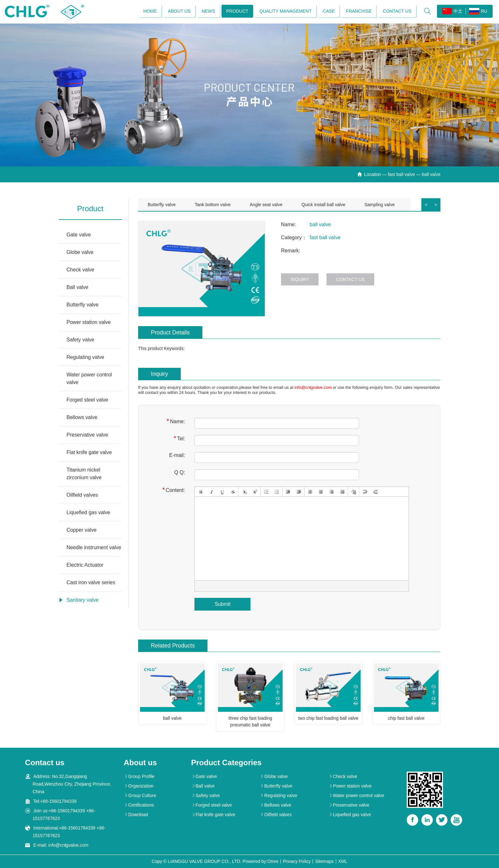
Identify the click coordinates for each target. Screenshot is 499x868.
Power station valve (89, 322)
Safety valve (80, 340)
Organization (139, 786)
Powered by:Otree (260, 861)
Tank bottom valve (213, 205)
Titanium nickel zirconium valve (84, 474)
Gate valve (79, 235)
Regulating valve (85, 357)
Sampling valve (380, 205)
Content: (174, 490)
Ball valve (77, 287)
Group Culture (140, 795)
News (208, 11)
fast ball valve (401, 174)
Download (136, 815)
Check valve (80, 270)
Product (237, 11)
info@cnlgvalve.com (313, 387)
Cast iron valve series (91, 582)
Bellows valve (82, 417)
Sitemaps (324, 861)
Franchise (359, 11)
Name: (176, 421)
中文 (452, 11)
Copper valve (81, 530)
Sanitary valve (83, 600)
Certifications (139, 805)
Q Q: (180, 472)
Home (150, 11)
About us (179, 11)
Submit (222, 604)
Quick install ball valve (324, 205)
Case (329, 11)
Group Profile (139, 776)
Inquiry (300, 279)
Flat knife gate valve (89, 452)
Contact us (397, 11)
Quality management (285, 11)
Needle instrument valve (94, 547)
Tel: (179, 438)
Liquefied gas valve (88, 512)
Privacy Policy (297, 861)
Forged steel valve (87, 400)
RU (478, 11)
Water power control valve (89, 378)
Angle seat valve (266, 205)
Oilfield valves (82, 495)
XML (343, 861)
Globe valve (80, 252)
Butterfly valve (82, 305)
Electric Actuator (85, 565)
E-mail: (177, 455)
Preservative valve (87, 435)
